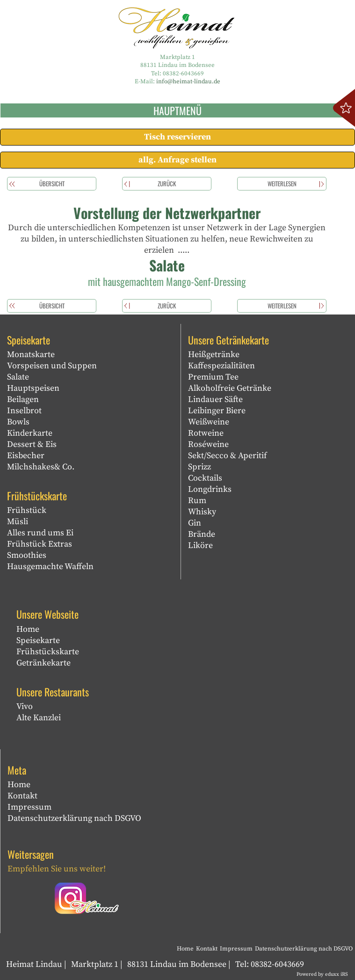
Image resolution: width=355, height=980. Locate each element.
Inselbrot (24, 411)
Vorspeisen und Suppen (52, 366)
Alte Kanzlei (39, 718)
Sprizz (199, 467)
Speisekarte (38, 640)
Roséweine (208, 444)
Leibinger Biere (217, 411)
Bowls (18, 422)
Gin (195, 523)
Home (28, 629)
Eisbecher (26, 456)
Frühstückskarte (48, 652)
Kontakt (22, 796)
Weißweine (209, 422)
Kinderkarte (30, 433)
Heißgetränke (214, 355)
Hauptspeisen (33, 388)
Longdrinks (210, 489)
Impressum (29, 807)
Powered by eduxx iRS (322, 974)
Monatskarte (31, 355)
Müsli (18, 522)
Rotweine (206, 433)
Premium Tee (213, 377)
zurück (167, 183)
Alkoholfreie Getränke (230, 388)
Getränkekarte (43, 663)
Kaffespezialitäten (221, 366)
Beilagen (23, 399)
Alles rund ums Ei (40, 533)
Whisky (202, 512)
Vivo (25, 706)
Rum (197, 501)
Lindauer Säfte (215, 399)
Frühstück (27, 510)
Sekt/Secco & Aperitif (227, 456)
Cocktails (205, 478)
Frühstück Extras (40, 544)
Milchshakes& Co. (41, 467)
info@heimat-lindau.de (188, 81)
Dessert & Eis (32, 444)
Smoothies (27, 555)
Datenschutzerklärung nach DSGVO (74, 818)
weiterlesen (282, 183)
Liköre (200, 545)
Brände (202, 534)
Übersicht (52, 183)
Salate (18, 377)
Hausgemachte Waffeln (50, 567)
